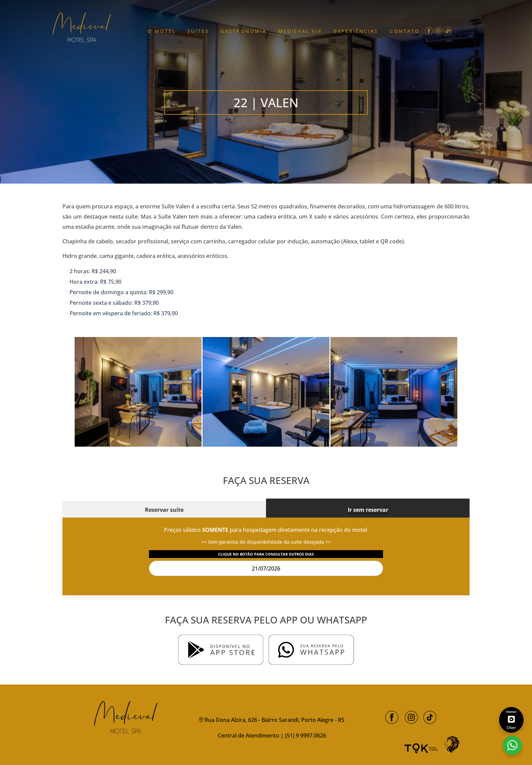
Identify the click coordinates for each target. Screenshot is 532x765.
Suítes (198, 31)
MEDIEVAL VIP (300, 31)
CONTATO (405, 31)
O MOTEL (162, 31)
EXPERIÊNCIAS (356, 31)
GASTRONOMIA (244, 31)
